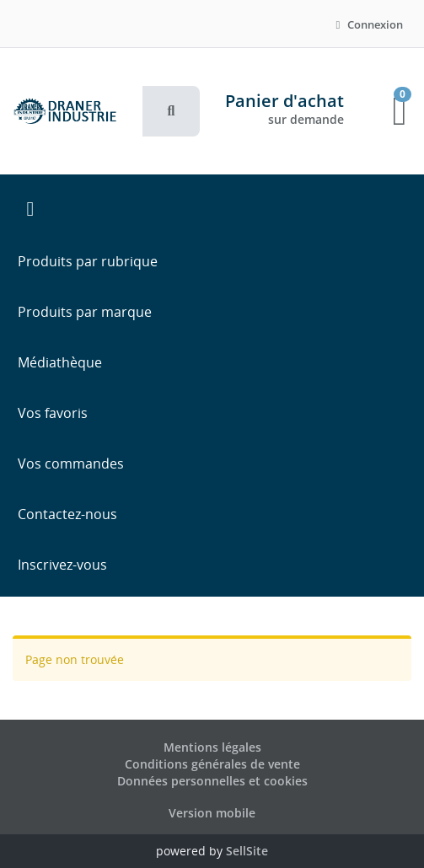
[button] (171, 111)
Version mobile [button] (212, 813)
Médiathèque (60, 362)
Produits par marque (85, 312)
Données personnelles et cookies (212, 781)
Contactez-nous (67, 514)
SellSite (247, 851)
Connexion (367, 24)
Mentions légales (212, 747)
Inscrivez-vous (62, 565)
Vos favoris (53, 413)
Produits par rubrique (88, 261)
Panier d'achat (284, 101)
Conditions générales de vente (212, 764)
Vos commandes (71, 463)
